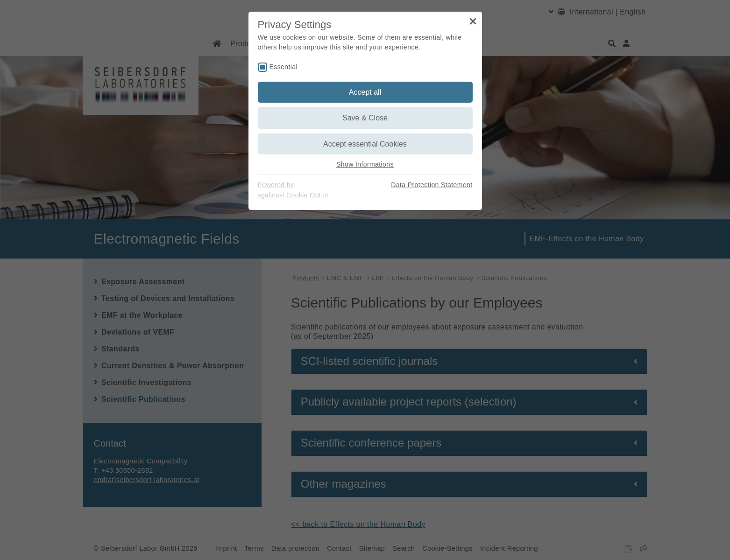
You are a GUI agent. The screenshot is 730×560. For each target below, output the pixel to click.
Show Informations (365, 164)
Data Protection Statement (432, 185)
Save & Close (365, 118)
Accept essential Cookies (365, 144)
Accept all (365, 92)
